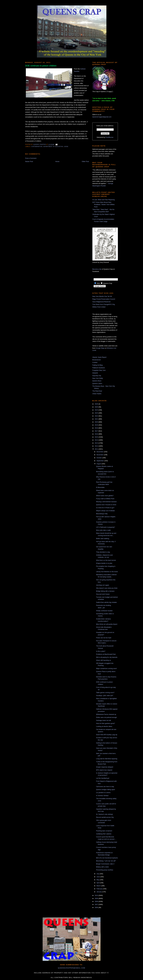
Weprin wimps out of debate (105, 511)
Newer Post (29, 161)
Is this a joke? (101, 651)
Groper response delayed (105, 767)
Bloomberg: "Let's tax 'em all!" (106, 861)
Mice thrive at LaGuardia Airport (107, 624)
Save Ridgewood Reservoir (102, 302)
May (98, 880)
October (99, 458)
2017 (97, 431)
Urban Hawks (97, 394)
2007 (97, 904)
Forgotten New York (99, 370)
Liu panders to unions (103, 793)
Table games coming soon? (105, 693)
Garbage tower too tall (104, 720)
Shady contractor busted (104, 611)
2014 (97, 440)
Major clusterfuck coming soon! (106, 668)
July (98, 874)
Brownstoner (97, 360)
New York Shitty (98, 378)
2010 (97, 895)
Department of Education (53, 147)
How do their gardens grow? (106, 723)
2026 (97, 404)
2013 (97, 443)
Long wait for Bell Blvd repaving (107, 759)
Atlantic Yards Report (99, 357)
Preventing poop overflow (105, 870)
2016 (97, 434)
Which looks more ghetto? (105, 496)
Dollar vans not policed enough (106, 717)
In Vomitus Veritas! (102, 796)
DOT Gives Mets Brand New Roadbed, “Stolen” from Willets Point (104, 205)
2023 (97, 413)
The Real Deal (97, 391)
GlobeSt (95, 373)
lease (66, 147)
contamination (37, 147)
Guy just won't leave (103, 594)
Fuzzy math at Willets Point (105, 499)
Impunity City (97, 376)
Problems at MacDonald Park (106, 654)
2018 (97, 428)
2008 (97, 901)
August (99, 464)
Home (57, 161)
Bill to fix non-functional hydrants (107, 858)
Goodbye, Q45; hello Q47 (105, 696)
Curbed (95, 362)
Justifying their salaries (104, 834)
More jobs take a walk (103, 530)
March (99, 886)
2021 (97, 419)
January (99, 892)
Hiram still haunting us (104, 660)
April (98, 883)
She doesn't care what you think (107, 588)
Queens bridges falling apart (106, 790)
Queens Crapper (40, 144)
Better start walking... (103, 539)
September (100, 461)
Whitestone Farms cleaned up (106, 714)
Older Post (85, 161)
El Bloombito (100, 487)
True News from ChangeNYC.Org (104, 304)
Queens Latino (97, 383)
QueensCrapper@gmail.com (102, 117)
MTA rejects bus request (104, 770)
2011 (97, 449)
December (100, 452)
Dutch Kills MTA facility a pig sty (107, 735)
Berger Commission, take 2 (105, 864)
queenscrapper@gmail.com (71, 968)
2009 (97, 898)
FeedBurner (109, 137)
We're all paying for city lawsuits (107, 657)
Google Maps (100, 348)
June (98, 877)
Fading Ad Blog (97, 365)
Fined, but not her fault (104, 638)
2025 (97, 407)
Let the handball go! (103, 778)
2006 (97, 907)
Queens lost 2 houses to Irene (106, 505)
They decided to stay (103, 552)
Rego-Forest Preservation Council (104, 299)
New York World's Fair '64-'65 (102, 296)
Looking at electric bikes (104, 726)
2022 (97, 416)
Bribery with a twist (102, 867)
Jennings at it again (103, 585)
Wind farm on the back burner (106, 560)
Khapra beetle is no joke (104, 563)
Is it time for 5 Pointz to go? (105, 508)
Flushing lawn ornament (104, 831)
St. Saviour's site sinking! (104, 814)
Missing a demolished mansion (106, 502)
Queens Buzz (97, 381)
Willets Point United (99, 307)
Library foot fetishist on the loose (107, 572)
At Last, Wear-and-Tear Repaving (104, 200)
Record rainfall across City (105, 817)
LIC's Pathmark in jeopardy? (106, 527)
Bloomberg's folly (102, 514)
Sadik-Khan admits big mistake (106, 602)
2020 (97, 422)
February (100, 889)
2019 (97, 425)
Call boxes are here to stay (105, 787)
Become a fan (97, 269)
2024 (97, 410)
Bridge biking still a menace (105, 591)
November (100, 455)
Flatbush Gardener (99, 368)
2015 (97, 437)
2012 (97, 446)
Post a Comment (31, 158)
